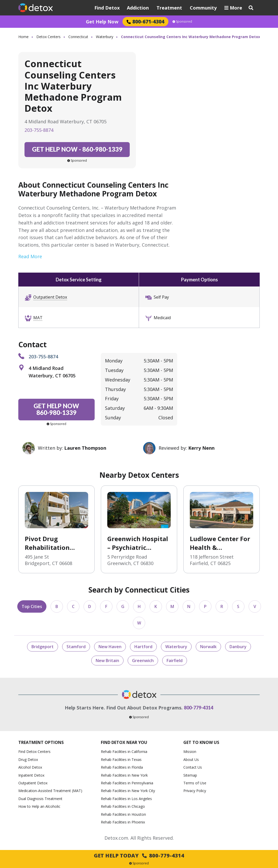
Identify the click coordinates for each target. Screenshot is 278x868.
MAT (38, 318)
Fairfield (175, 661)
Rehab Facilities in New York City (128, 791)
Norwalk (208, 647)
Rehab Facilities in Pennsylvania (127, 783)
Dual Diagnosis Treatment (40, 799)
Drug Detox (28, 759)
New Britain (107, 661)
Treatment (169, 8)
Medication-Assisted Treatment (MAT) (50, 791)
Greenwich (143, 661)
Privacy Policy (195, 791)
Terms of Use (195, 783)
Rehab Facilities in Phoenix (123, 822)
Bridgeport (43, 647)
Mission (190, 752)
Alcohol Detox (30, 767)
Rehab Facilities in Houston (123, 814)
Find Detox (107, 8)
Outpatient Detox (50, 297)
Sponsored (182, 22)
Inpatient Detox (31, 775)
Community (203, 8)
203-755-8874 (39, 130)
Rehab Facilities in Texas (121, 759)
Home (23, 37)
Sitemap (190, 775)
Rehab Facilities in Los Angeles (126, 799)
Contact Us (193, 767)
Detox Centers (48, 37)
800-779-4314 (199, 708)
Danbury (238, 647)
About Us (191, 759)
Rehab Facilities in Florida (122, 767)
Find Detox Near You (124, 742)
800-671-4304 (145, 21)
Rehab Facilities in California (124, 752)
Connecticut (78, 37)
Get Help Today (139, 856)
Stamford (76, 647)
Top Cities (32, 606)
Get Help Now (102, 22)
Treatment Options (41, 742)
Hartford (143, 647)
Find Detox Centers (34, 752)
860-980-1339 (77, 149)
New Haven (110, 647)
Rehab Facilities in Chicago (123, 806)
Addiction (138, 8)
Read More (30, 256)
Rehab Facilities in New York (124, 775)
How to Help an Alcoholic (39, 806)
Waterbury (105, 37)
